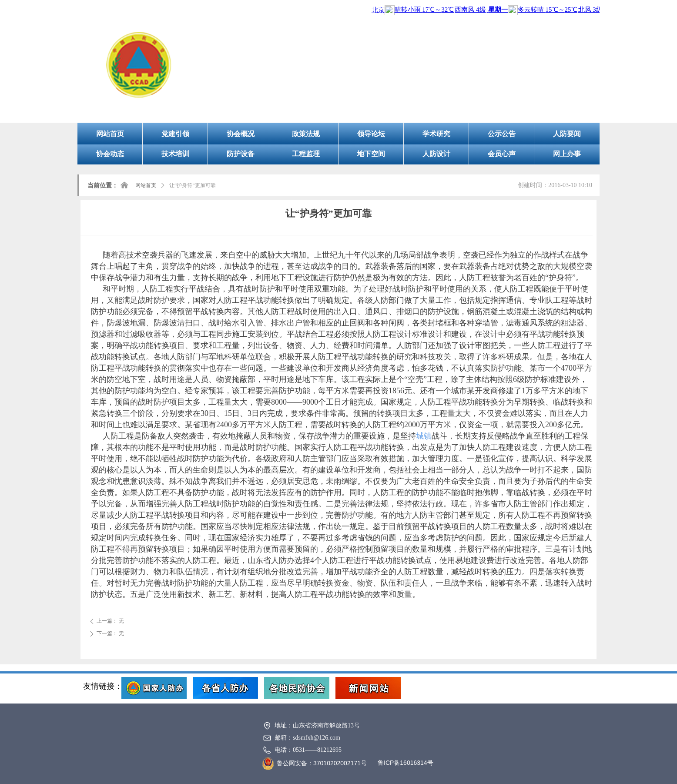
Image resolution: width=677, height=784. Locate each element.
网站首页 (146, 185)
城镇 (424, 436)
